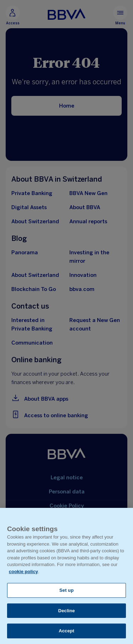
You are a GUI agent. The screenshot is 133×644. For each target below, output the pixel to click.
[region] (66, 576)
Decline (66, 611)
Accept (66, 631)
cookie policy (23, 572)
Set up (67, 590)
